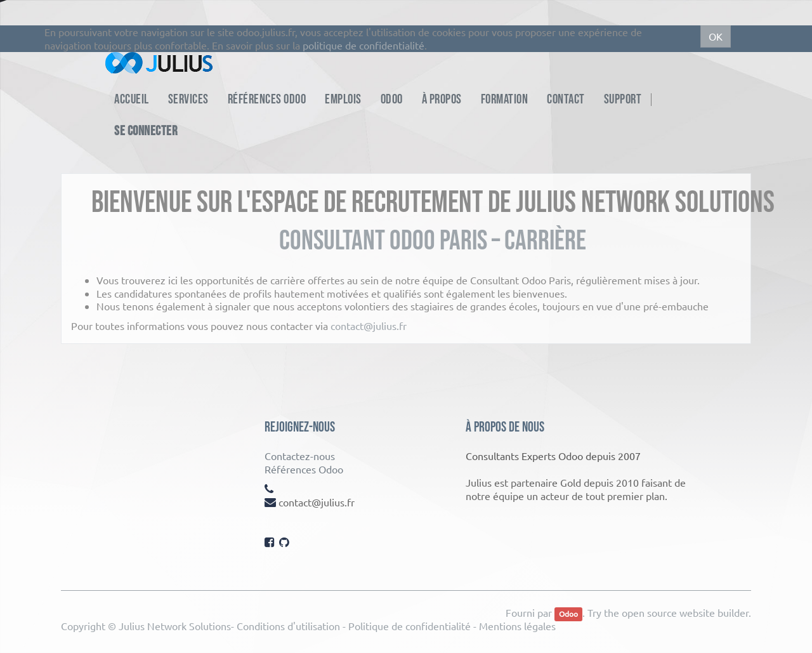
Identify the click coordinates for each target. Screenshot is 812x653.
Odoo (568, 614)
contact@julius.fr (369, 326)
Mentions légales (517, 626)
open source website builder (685, 612)
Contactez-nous (300, 456)
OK (716, 36)
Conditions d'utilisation (288, 626)
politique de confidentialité (363, 45)
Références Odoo (304, 469)
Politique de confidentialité (409, 626)
